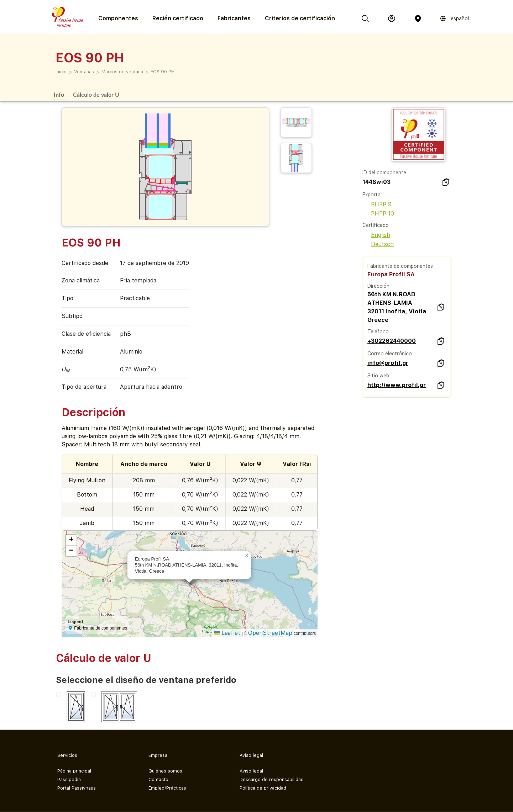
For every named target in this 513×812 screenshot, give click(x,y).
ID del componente (384, 173)
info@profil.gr (388, 363)
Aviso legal (251, 771)
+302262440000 (392, 341)
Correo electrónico (390, 354)
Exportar (372, 195)
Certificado (376, 225)
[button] (247, 556)
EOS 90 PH (163, 72)
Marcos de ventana (122, 72)
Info (59, 94)
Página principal (74, 771)
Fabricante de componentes (400, 266)
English (376, 235)
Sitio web (378, 376)
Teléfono (378, 331)
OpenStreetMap (270, 633)
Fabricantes (234, 18)
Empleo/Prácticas (167, 788)
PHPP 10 (378, 214)
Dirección (378, 286)
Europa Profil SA (391, 274)
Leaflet (227, 633)
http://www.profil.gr (397, 385)
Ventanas (84, 72)
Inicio (61, 72)
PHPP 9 (377, 204)
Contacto (158, 779)
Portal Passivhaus (77, 788)
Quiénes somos (165, 771)
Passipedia (69, 779)
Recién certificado (178, 18)
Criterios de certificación (300, 18)
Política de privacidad (263, 788)
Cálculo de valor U (96, 94)
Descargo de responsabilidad (272, 779)
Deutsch (378, 244)
